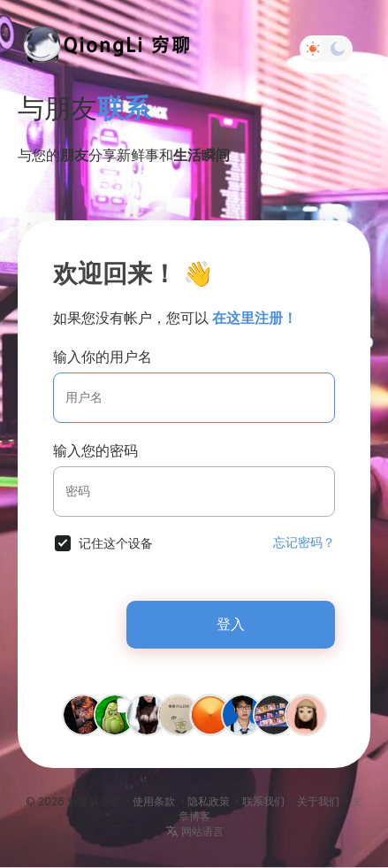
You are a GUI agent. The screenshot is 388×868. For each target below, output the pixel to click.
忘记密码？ (304, 542)
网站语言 (194, 831)
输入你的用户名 (103, 357)
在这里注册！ (255, 318)
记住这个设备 (116, 543)
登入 (231, 624)
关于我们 (318, 801)
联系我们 (263, 801)
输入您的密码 (95, 451)
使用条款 (154, 801)
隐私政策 (209, 801)
